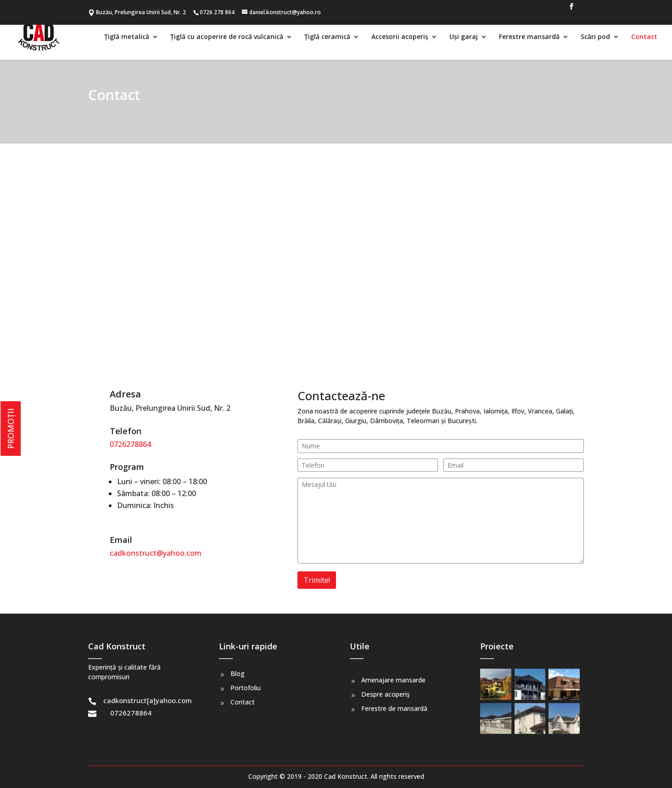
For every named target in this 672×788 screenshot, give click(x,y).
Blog (238, 673)
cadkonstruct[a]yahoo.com (148, 700)
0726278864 (130, 444)
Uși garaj (464, 37)
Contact (644, 37)
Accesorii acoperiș (400, 37)
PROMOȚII (11, 428)
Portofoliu (246, 688)
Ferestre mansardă (529, 37)
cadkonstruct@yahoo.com (156, 553)
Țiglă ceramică (327, 37)
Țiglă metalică (127, 37)
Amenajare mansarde (393, 680)
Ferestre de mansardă (394, 708)
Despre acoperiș (386, 694)
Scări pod (595, 37)
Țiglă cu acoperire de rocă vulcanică (227, 37)
